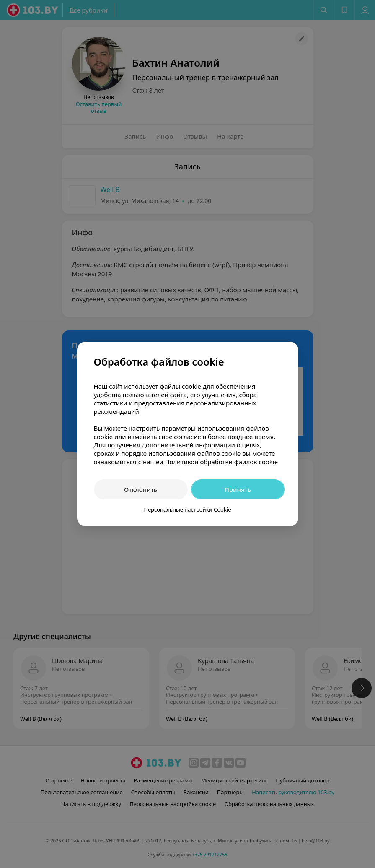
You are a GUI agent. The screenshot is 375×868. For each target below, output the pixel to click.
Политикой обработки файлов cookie (221, 462)
